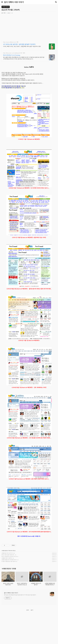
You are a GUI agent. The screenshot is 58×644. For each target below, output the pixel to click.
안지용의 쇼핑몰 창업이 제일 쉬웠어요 (9, 567)
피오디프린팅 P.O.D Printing (12, 55)
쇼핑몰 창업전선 (5, 556)
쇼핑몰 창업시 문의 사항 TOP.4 (7, 559)
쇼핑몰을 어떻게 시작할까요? (7, 564)
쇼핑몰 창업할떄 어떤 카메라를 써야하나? (9, 565)
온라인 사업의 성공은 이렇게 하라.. (8, 560)
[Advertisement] (29, 542)
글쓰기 (32, 637)
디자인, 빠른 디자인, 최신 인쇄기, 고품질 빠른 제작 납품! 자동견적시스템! (22, 46)
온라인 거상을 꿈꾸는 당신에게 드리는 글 (9, 562)
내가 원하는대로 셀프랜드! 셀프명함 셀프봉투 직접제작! (19, 44)
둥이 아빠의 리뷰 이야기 (14, 2)
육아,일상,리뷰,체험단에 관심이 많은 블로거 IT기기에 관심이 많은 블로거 (20, 622)
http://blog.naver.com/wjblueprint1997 (13, 53)
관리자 (28, 637)
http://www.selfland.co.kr (9, 42)
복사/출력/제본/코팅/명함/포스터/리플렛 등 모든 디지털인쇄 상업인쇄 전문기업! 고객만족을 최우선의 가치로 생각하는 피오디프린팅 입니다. (24, 58)
